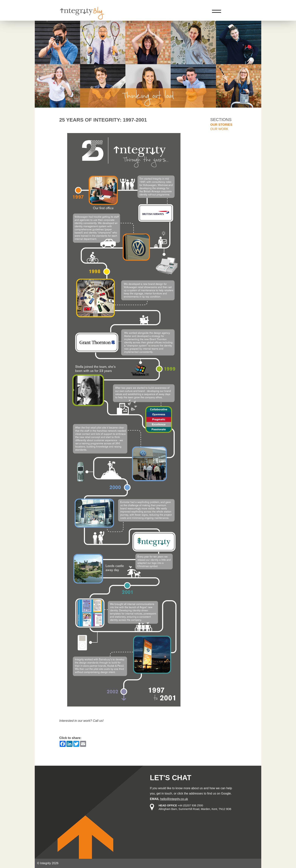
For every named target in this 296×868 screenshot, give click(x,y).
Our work (219, 129)
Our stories (221, 125)
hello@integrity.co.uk (174, 799)
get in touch (164, 793)
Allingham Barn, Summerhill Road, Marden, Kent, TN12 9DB (195, 809)
